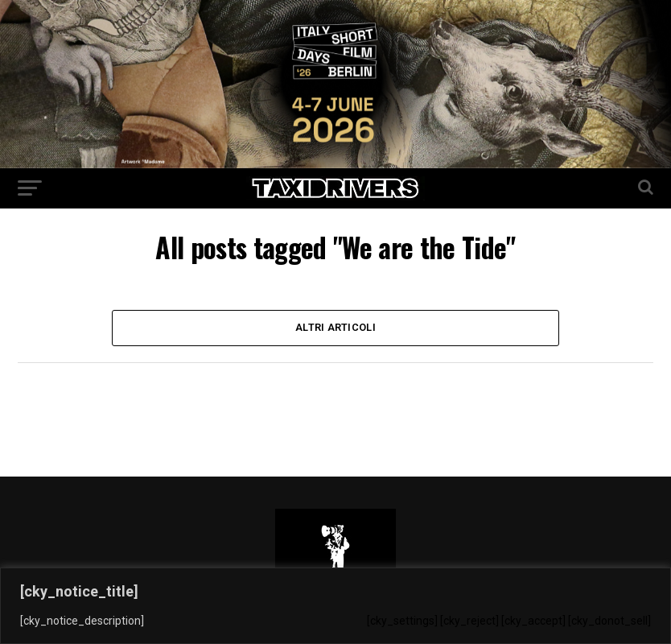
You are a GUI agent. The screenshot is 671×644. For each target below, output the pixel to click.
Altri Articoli (335, 327)
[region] (335, 606)
